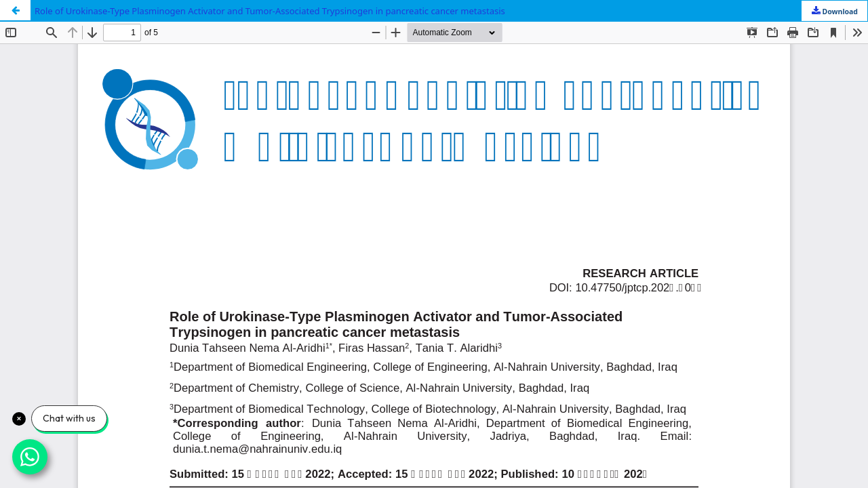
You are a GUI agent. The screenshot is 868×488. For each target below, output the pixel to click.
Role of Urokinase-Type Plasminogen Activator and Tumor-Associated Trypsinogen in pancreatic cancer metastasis (270, 11)
